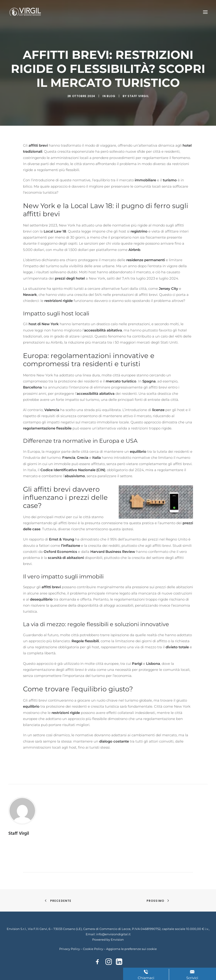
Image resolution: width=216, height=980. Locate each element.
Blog (111, 96)
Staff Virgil (138, 96)
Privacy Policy (70, 949)
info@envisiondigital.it (113, 934)
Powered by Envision (108, 939)
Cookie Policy (93, 949)
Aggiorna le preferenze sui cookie (131, 949)
